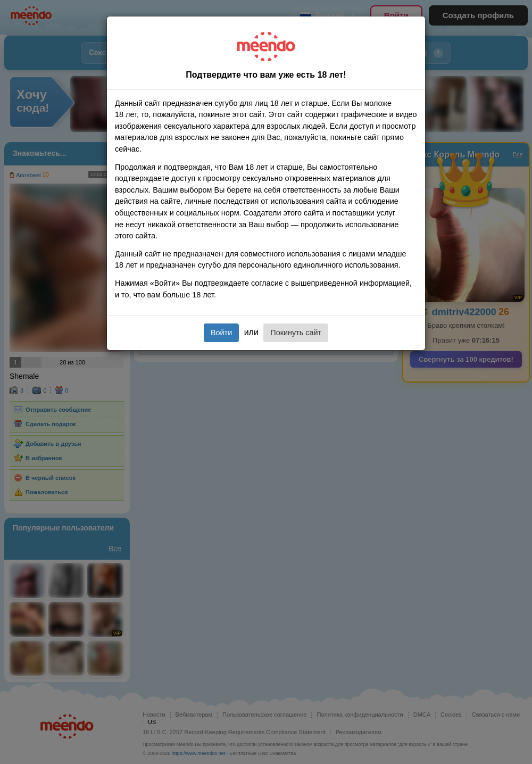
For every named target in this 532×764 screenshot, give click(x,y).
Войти (221, 333)
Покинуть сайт (296, 333)
